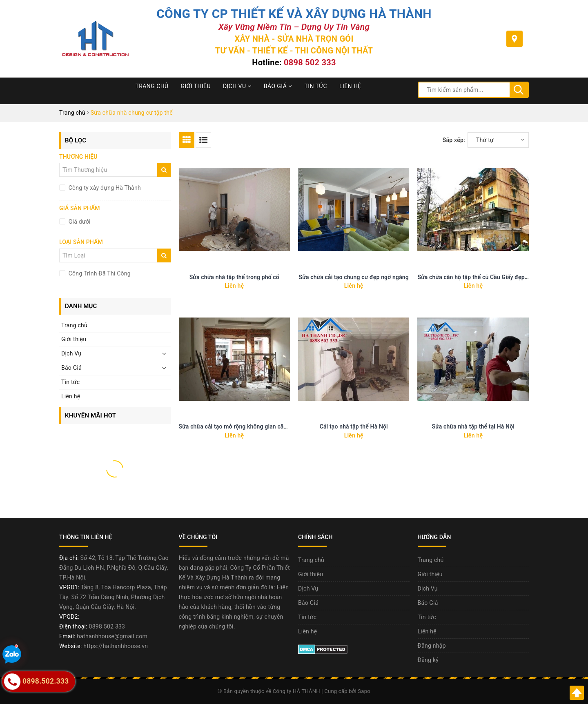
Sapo (364, 691)
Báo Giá (278, 86)
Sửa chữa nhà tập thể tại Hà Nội (473, 426)
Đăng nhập (432, 646)
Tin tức (316, 86)
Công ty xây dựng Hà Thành (104, 188)
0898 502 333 (310, 62)
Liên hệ (350, 86)
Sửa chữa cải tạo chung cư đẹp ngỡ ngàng (354, 277)
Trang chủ (152, 86)
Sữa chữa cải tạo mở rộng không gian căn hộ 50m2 (245, 426)
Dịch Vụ (237, 86)
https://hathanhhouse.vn (116, 646)
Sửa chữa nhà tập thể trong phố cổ (234, 277)
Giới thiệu (196, 86)
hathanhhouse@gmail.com (112, 636)
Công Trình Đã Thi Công (99, 273)
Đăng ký (428, 660)
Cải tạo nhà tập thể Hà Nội (354, 426)
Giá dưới (79, 222)
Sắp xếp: (454, 140)
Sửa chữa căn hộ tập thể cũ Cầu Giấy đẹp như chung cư (489, 277)
